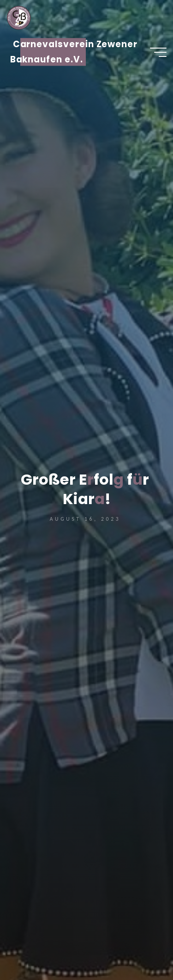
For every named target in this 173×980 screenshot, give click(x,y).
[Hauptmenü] (158, 52)
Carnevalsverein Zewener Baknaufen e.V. (74, 52)
